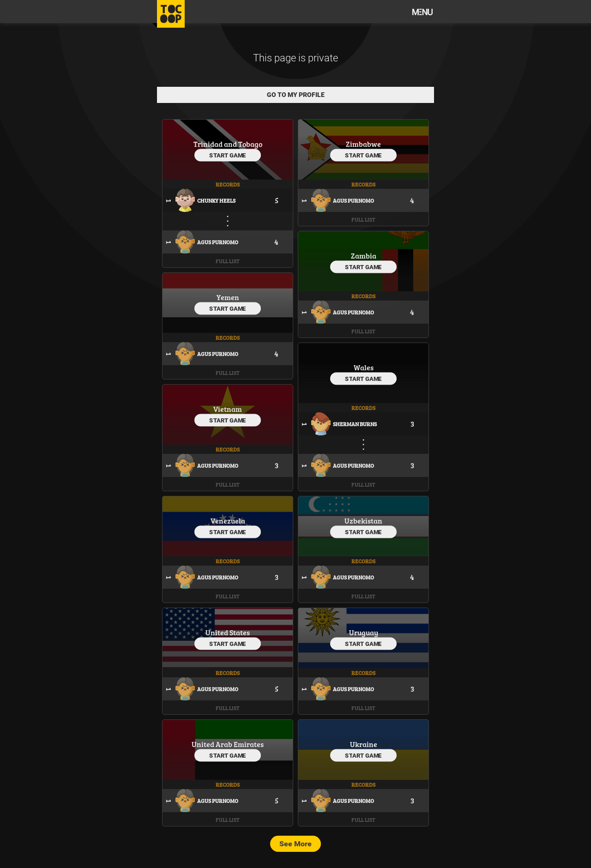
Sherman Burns (355, 424)
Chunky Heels (216, 200)
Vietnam (228, 409)
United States (228, 632)
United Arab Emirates (228, 744)
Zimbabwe (363, 144)
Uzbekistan (363, 521)
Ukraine (364, 744)
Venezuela (228, 521)
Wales (364, 367)
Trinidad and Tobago (228, 144)
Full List (228, 261)
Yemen (228, 297)
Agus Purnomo (218, 242)
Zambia (364, 256)
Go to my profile (296, 95)
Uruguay (364, 632)
